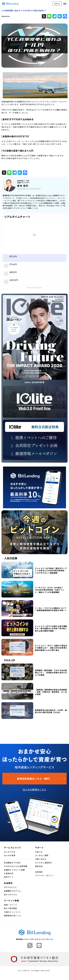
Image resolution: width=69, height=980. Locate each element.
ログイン (57, 4)
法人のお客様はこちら (34, 789)
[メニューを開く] (65, 4)
